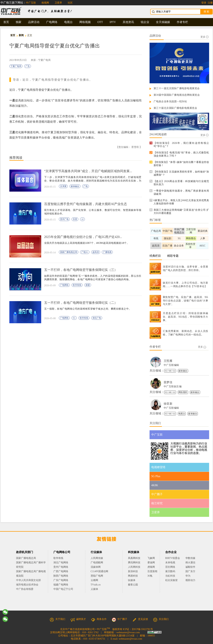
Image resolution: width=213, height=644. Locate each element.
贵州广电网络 (61, 567)
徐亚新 (168, 404)
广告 (28, 66)
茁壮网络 (170, 567)
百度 (75, 219)
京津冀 (63, 186)
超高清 (96, 252)
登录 (204, 3)
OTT (100, 22)
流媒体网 (96, 567)
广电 (86, 186)
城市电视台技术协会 (27, 585)
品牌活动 (34, 22)
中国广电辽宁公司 (63, 589)
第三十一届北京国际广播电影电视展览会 (177, 88)
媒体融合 (75, 186)
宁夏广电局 (16, 66)
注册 (210, 3)
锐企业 (145, 22)
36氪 (150, 576)
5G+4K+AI (170, 371)
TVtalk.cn (96, 585)
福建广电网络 (61, 585)
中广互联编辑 (171, 365)
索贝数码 (170, 571)
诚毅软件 (190, 567)
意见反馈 (140, 619)
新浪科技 (133, 571)
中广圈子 (119, 619)
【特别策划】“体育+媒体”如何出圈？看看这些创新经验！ (181, 164)
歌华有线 (77, 285)
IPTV (113, 22)
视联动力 (190, 580)
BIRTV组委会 (173, 558)
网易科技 (133, 576)
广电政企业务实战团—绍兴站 (170, 101)
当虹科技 (170, 576)
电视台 (68, 22)
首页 (6, 22)
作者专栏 (182, 22)
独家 (19, 22)
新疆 (88, 285)
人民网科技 (134, 567)
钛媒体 (132, 580)
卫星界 (58, 3)
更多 (205, 37)
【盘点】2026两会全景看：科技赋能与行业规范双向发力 (181, 183)
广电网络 (52, 22)
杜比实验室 (171, 580)
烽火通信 (190, 563)
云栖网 (94, 580)
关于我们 (57, 619)
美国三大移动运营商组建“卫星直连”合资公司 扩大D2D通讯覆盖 (181, 212)
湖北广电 (97, 318)
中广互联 (31, 3)
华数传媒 (190, 558)
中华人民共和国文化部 (28, 580)
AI (82, 219)
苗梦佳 (168, 382)
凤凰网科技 (134, 558)
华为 (190, 576)
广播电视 (107, 252)
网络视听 (183, 392)
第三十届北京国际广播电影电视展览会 (175, 108)
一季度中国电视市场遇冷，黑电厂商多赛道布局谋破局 (181, 192)
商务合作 (99, 619)
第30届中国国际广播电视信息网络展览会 (177, 95)
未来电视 (170, 563)
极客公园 (133, 585)
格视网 (45, 3)
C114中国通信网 (100, 571)
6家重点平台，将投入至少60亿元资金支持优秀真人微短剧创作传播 (181, 202)
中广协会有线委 (25, 589)
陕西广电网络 (61, 576)
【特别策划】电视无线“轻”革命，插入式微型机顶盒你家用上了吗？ (181, 154)
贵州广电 (64, 219)
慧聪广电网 (97, 576)
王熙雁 (168, 361)
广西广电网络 (61, 571)
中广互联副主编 (173, 386)
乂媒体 (94, 589)
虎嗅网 (151, 567)
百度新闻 (152, 571)
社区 (70, 3)
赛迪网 (151, 563)
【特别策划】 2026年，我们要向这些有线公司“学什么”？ (181, 145)
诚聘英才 (78, 619)
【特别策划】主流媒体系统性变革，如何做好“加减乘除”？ (181, 173)
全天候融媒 (163, 22)
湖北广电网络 (61, 563)
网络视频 (85, 22)
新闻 (21, 35)
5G (74, 318)
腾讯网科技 (134, 563)
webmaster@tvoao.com (128, 632)
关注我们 (161, 619)
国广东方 (190, 571)
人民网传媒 (97, 558)
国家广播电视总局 (69, 252)
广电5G (85, 252)
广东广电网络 (61, 580)
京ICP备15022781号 (142, 629)
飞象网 (151, 558)
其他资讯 (128, 22)
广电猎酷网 (97, 563)
